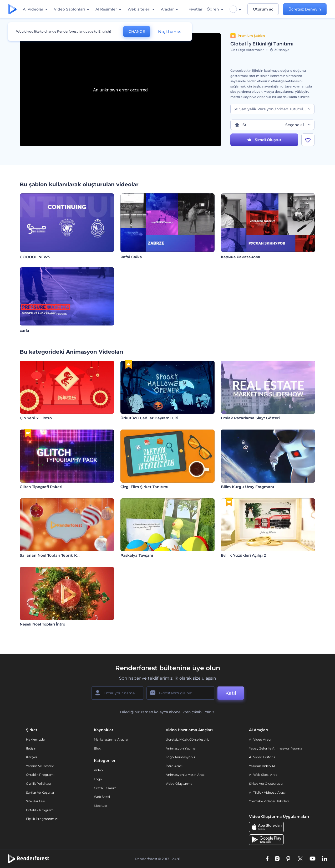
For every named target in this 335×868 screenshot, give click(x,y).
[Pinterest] (288, 859)
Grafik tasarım (105, 788)
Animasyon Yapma (181, 748)
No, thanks (170, 32)
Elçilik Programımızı (42, 819)
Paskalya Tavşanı (137, 555)
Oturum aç (263, 9)
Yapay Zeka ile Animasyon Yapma (276, 748)
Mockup (100, 806)
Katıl (231, 693)
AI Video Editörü (262, 757)
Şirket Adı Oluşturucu (266, 784)
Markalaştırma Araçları (112, 739)
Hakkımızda (35, 739)
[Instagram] (277, 859)
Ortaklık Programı (40, 775)
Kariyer (32, 757)
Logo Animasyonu (180, 757)
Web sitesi (102, 797)
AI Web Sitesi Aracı (264, 775)
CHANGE (137, 32)
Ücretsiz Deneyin (305, 9)
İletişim (32, 748)
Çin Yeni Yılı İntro (36, 418)
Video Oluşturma (179, 784)
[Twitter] (300, 859)
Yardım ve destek (40, 766)
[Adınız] (118, 693)
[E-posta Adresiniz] (181, 693)
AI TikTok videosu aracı (267, 792)
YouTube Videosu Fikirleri (269, 801)
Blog (98, 748)
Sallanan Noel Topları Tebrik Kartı (52, 555)
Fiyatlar (196, 9)
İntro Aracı (174, 766)
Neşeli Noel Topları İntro (42, 624)
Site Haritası (35, 801)
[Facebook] (267, 859)
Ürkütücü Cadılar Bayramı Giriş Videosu (159, 418)
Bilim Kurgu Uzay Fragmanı (247, 487)
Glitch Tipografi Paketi (41, 487)
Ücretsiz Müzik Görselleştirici (188, 739)
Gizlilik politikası (38, 784)
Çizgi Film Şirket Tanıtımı (144, 487)
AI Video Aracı (260, 739)
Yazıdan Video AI (262, 766)
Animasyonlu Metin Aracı (186, 775)
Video (98, 770)
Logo (98, 779)
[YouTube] (313, 859)
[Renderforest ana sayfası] (12, 9)
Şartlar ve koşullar (40, 792)
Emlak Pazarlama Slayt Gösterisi (252, 418)
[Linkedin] (324, 859)
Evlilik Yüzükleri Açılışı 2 (243, 555)
